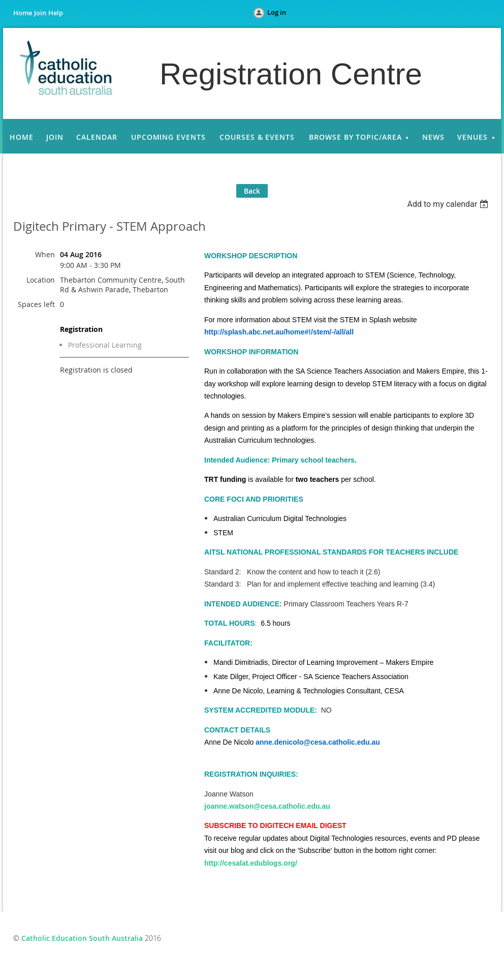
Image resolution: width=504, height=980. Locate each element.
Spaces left (36, 304)
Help (56, 13)
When (45, 254)
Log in (277, 12)
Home (23, 13)
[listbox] (449, 204)
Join (40, 13)
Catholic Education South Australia (82, 938)
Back (252, 191)
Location (41, 280)
